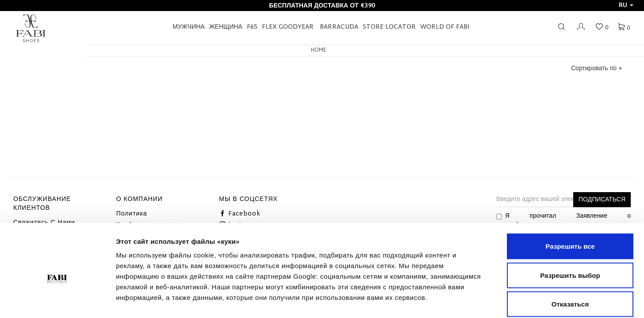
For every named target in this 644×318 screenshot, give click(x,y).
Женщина (226, 27)
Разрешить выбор (570, 231)
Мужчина (188, 27)
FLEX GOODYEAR (288, 27)
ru (626, 6)
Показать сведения (539, 301)
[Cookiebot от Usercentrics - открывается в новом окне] (57, 301)
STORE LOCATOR (389, 27)
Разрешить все (570, 202)
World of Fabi (445, 27)
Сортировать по (596, 69)
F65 (252, 27)
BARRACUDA (339, 27)
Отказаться (570, 260)
